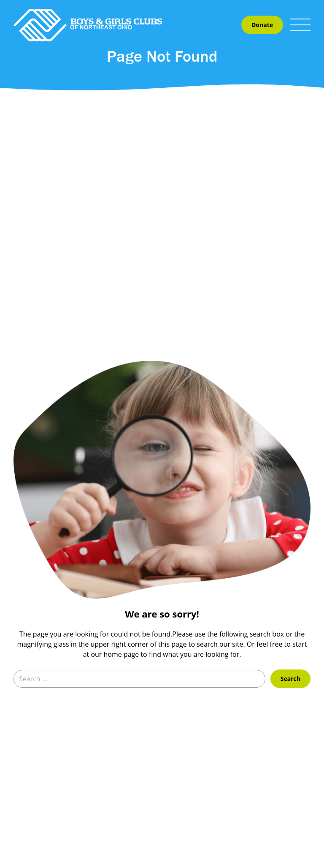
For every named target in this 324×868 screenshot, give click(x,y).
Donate (262, 25)
